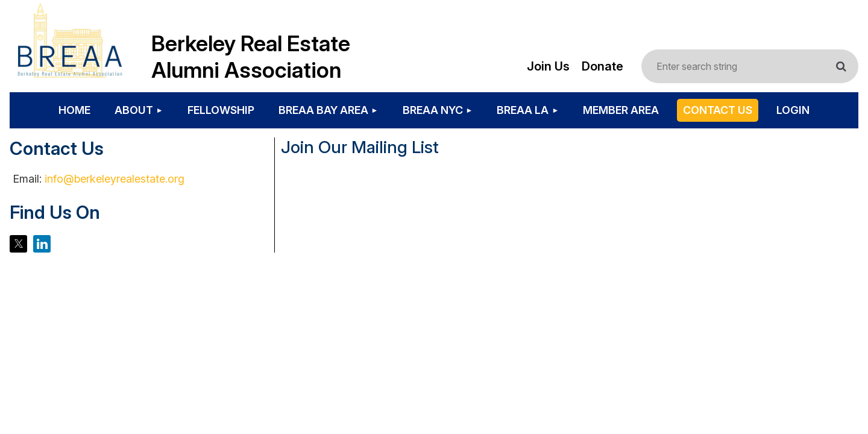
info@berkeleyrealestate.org (115, 179)
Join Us (548, 66)
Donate (602, 66)
